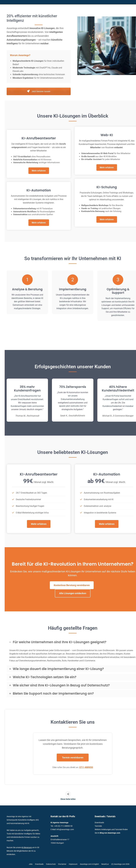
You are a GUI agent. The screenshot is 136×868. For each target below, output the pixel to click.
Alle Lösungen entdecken (73, 593)
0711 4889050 (86, 767)
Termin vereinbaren (73, 758)
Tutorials (98, 826)
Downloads (99, 823)
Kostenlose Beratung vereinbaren (72, 585)
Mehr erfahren (39, 171)
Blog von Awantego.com (110, 833)
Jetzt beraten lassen (39, 91)
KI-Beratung (27, 847)
